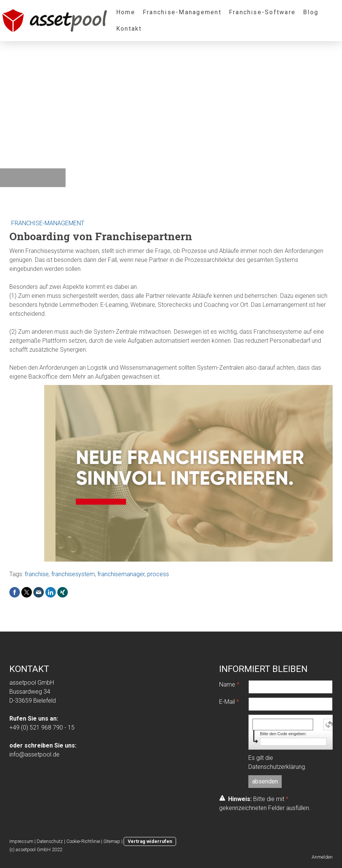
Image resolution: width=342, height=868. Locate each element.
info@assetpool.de (34, 754)
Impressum (21, 841)
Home (126, 12)
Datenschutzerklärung (277, 767)
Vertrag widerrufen (150, 841)
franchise (37, 574)
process (158, 574)
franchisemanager (121, 574)
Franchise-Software (262, 12)
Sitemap (112, 841)
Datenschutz (50, 841)
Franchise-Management (182, 12)
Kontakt (129, 29)
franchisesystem (73, 574)
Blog (311, 12)
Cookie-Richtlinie (83, 841)
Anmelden (322, 857)
